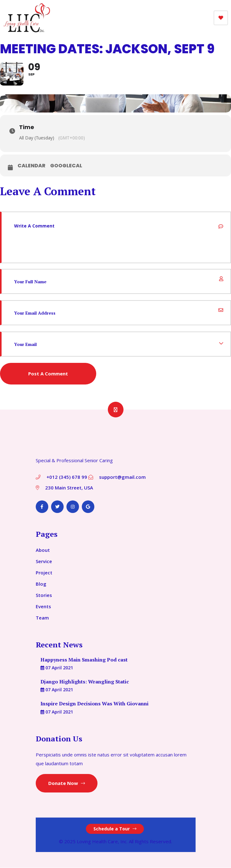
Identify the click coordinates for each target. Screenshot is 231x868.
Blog (41, 584)
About (43, 550)
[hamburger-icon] (221, 18)
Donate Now (67, 783)
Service (44, 562)
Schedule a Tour (115, 829)
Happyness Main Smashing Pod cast (84, 660)
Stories (44, 595)
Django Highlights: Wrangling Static (85, 682)
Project (44, 573)
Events (43, 607)
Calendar (31, 166)
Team (42, 618)
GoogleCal (66, 166)
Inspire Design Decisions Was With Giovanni (94, 704)
